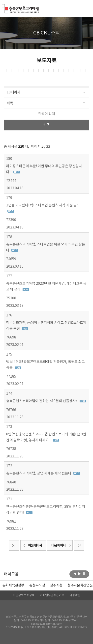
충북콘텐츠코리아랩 (3, 7)
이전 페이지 (32, 546)
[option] (37, 586)
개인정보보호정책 (24, 595)
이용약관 (75, 595)
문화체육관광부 (14, 586)
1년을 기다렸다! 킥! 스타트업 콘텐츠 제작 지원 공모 (43, 205)
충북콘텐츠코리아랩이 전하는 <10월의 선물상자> (42, 401)
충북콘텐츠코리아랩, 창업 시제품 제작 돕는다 (39, 474)
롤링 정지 (84, 574)
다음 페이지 (61, 546)
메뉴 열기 (86, 8)
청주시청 (56, 586)
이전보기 (75, 574)
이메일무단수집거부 (52, 595)
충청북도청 (37, 586)
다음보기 (79, 574)
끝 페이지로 (79, 545)
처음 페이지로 (14, 545)
